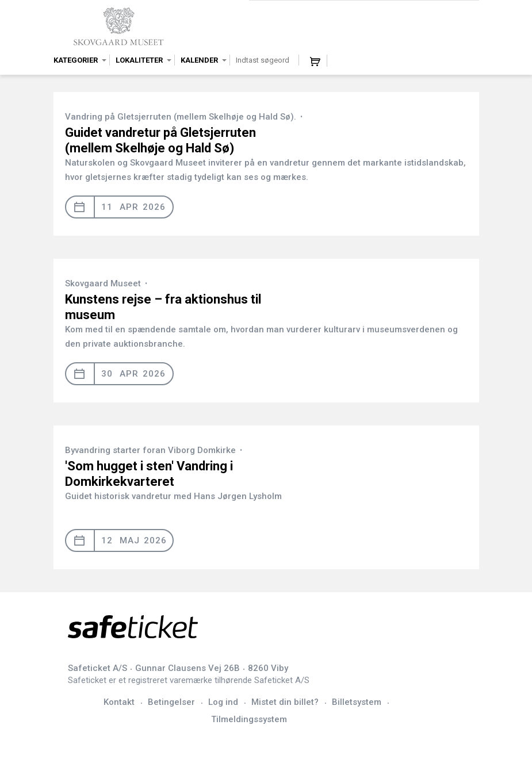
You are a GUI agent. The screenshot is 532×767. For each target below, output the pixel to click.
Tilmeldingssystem (249, 719)
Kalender (199, 60)
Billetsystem (357, 702)
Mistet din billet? (285, 702)
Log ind (223, 702)
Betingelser (171, 702)
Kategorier (76, 60)
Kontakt (119, 702)
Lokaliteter (139, 60)
